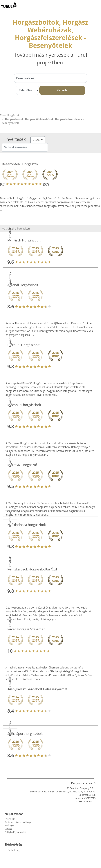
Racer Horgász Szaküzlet (26, 629)
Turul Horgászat (10, 115)
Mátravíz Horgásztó (22, 465)
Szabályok (10, 825)
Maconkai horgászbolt (24, 405)
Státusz (8, 829)
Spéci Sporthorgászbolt (25, 734)
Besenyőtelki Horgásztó (20, 164)
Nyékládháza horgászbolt (27, 525)
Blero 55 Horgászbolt (23, 345)
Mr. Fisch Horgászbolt (24, 240)
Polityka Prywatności (15, 832)
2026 (37, 140)
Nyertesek (10, 819)
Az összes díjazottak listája (18, 822)
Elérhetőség (14, 850)
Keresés (62, 90)
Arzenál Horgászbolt (23, 285)
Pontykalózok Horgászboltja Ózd (32, 569)
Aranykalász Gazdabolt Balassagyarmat (37, 689)
